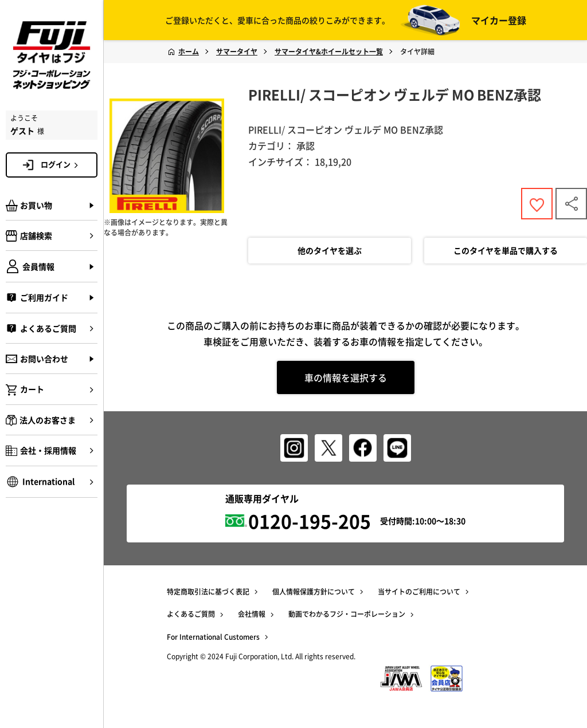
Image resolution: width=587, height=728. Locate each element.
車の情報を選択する (346, 377)
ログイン (61, 164)
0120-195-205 (310, 521)
